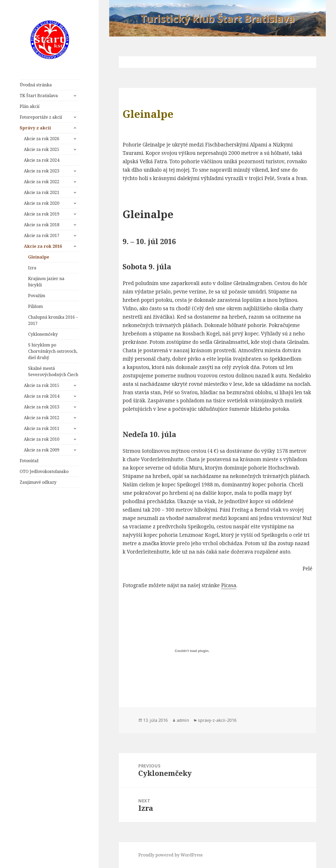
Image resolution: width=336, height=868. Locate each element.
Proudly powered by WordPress (170, 855)
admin (183, 720)
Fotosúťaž (29, 461)
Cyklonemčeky (43, 334)
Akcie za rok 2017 (42, 235)
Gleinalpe (39, 257)
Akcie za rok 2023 (42, 171)
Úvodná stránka (36, 85)
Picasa (229, 585)
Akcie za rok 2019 (42, 214)
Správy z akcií (35, 128)
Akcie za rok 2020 (42, 203)
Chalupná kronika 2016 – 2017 (53, 320)
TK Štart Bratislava (39, 96)
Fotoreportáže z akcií (41, 117)
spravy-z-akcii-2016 (217, 720)
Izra (32, 268)
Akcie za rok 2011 (42, 428)
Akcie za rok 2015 (42, 385)
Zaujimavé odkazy (38, 482)
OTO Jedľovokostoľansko (44, 471)
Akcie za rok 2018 (42, 225)
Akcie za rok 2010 (42, 439)
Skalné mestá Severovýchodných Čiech (53, 371)
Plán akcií (30, 106)
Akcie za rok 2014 (42, 396)
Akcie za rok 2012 (42, 418)
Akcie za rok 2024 (42, 160)
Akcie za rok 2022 (42, 182)
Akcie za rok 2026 (42, 139)
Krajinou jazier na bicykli (46, 282)
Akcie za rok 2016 (43, 246)
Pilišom (35, 306)
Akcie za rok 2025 (42, 149)
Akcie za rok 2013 (42, 407)
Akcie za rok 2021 (42, 192)
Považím (37, 296)
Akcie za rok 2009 (42, 450)
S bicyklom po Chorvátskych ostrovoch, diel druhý (53, 351)
